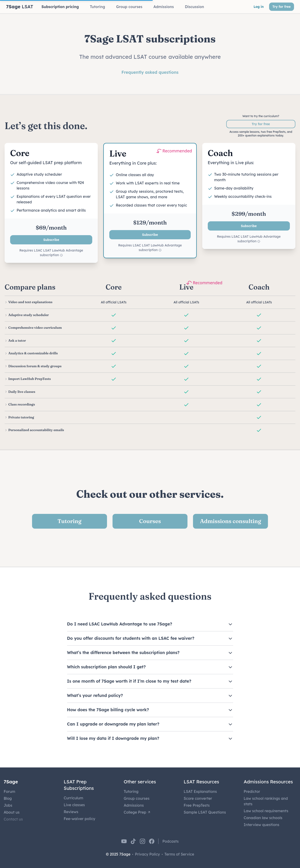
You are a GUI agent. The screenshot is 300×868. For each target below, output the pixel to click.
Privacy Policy (147, 854)
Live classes (74, 805)
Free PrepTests (197, 805)
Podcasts (170, 841)
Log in (259, 7)
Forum (9, 791)
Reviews (71, 812)
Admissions (134, 805)
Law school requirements (266, 811)
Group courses (137, 798)
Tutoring (131, 791)
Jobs (8, 805)
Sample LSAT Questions (205, 812)
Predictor (252, 791)
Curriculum (73, 798)
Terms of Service (179, 854)
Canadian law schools (263, 818)
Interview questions (261, 825)
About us (12, 812)
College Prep (137, 812)
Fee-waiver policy (79, 819)
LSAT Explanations (200, 791)
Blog (8, 798)
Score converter (198, 798)
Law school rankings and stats (266, 801)
